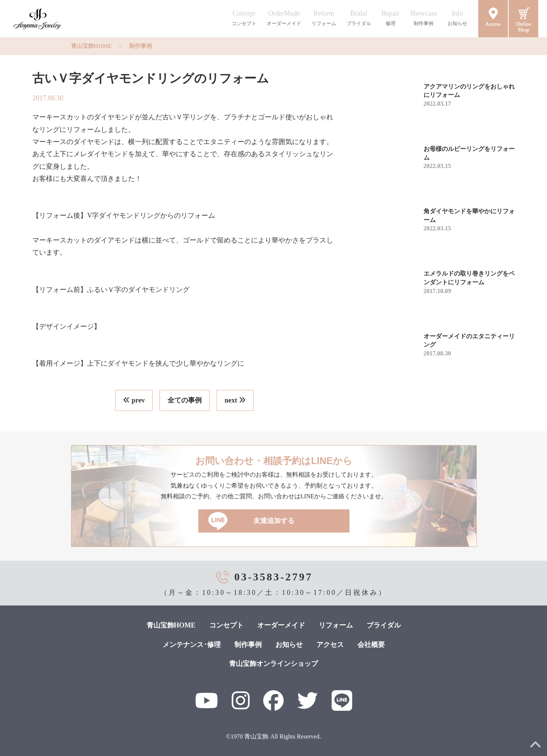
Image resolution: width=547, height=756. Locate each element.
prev (134, 400)
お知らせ (289, 645)
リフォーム (336, 625)
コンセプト (226, 625)
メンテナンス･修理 (192, 645)
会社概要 (371, 645)
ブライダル (384, 625)
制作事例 (141, 46)
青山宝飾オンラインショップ (273, 664)
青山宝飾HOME (92, 46)
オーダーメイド (281, 625)
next (235, 400)
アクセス (330, 645)
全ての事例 (185, 400)
